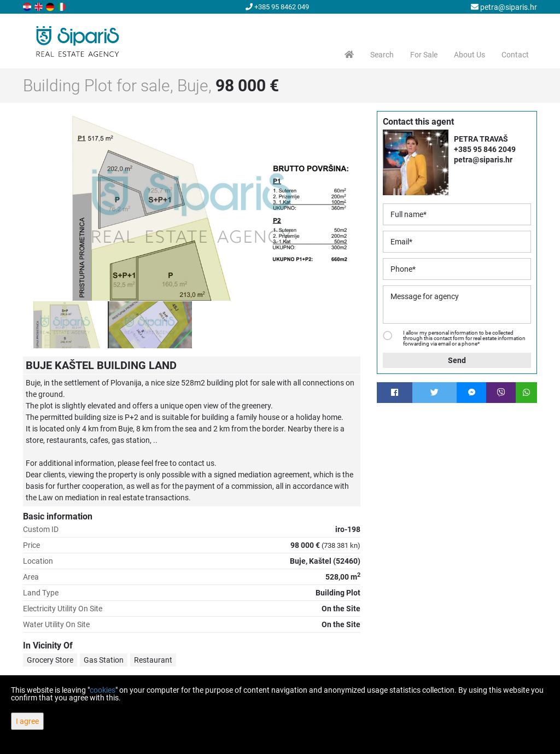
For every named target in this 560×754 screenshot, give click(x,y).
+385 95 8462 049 (277, 7)
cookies (103, 690)
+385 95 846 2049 (485, 149)
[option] (65, 325)
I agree (27, 721)
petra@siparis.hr (504, 7)
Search (382, 55)
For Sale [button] (424, 55)
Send (457, 360)
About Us (469, 55)
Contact (515, 55)
